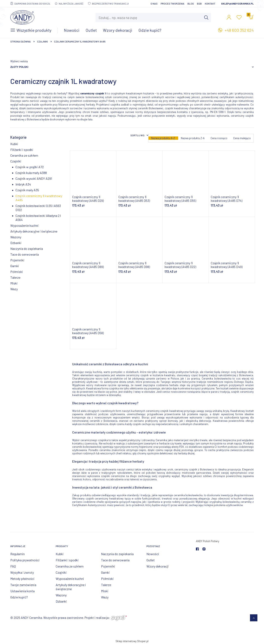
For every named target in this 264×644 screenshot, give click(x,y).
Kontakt (210, 4)
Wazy (14, 289)
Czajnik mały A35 (27, 190)
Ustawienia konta (22, 591)
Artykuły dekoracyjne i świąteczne (34, 231)
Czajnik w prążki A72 (30, 167)
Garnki (15, 266)
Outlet (151, 560)
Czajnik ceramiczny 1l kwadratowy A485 (39, 198)
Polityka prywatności (25, 560)
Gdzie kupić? (19, 597)
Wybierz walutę (19, 61)
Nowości (153, 554)
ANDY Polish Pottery (208, 541)
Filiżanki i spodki (22, 150)
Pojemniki (17, 260)
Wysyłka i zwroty (22, 572)
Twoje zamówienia (23, 585)
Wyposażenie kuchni (24, 225)
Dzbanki (16, 243)
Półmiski (17, 272)
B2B (199, 4)
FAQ (13, 566)
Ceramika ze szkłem (24, 155)
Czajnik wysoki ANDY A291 (34, 178)
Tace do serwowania (25, 254)
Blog (191, 4)
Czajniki (16, 161)
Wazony (16, 237)
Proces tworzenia (173, 4)
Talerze (15, 277)
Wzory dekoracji (158, 566)
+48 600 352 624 (239, 30)
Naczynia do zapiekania (27, 249)
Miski (14, 283)
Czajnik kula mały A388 (31, 173)
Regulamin (18, 554)
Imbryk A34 (23, 184)
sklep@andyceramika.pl (237, 4)
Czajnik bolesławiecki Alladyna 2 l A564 (38, 218)
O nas (154, 4)
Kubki (14, 144)
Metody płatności (22, 579)
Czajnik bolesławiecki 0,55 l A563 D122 (38, 208)
